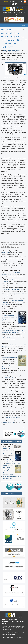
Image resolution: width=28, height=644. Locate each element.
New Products (13, 620)
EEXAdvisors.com (7, 450)
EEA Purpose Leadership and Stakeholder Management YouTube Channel (8, 471)
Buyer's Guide (20, 621)
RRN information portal (11, 330)
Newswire (5, 620)
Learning (12, 2)
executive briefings (19, 293)
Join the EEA (6, 304)
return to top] (23, 237)
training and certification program (13, 289)
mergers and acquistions (13, 417)
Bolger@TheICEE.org (8, 423)
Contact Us (19, 2)
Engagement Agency (9, 378)
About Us (6, 2)
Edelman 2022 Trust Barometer (12, 50)
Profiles (12, 621)
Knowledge (5, 621)
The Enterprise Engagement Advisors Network (9, 319)
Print (26, 29)
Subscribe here (7, 448)
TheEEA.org (5, 253)
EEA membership (7, 454)
